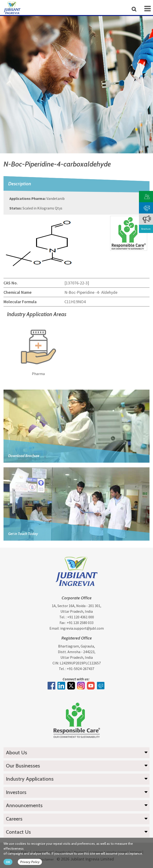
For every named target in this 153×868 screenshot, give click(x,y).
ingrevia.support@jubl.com (82, 628)
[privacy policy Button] (32, 862)
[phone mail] (147, 207)
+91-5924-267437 (80, 669)
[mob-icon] (147, 9)
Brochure (146, 229)
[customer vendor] (147, 196)
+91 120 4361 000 (81, 617)
